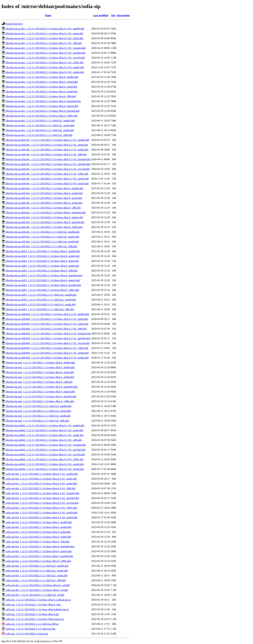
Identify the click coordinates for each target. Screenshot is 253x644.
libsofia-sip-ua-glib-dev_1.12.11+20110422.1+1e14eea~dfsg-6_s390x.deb (44, 227)
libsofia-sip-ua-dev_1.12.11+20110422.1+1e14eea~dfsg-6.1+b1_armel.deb (44, 33)
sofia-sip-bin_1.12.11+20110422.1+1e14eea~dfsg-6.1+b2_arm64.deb (42, 513)
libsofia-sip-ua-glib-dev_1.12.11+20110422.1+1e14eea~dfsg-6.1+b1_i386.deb (46, 154)
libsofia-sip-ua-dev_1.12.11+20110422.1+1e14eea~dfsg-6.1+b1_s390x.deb (45, 63)
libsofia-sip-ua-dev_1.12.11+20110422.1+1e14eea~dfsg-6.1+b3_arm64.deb (45, 72)
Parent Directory (14, 24)
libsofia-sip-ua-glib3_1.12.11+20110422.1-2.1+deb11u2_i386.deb (40, 309)
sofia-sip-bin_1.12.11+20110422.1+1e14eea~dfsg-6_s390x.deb (38, 561)
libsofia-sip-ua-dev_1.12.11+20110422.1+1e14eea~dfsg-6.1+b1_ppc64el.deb (46, 53)
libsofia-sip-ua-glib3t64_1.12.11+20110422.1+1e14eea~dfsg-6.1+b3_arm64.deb (47, 358)
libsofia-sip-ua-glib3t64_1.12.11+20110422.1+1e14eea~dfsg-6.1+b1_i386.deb (46, 329)
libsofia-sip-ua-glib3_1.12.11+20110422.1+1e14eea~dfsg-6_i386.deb (42, 271)
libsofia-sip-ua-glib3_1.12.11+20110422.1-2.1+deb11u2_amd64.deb (41, 295)
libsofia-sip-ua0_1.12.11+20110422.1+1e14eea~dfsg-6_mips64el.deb (42, 387)
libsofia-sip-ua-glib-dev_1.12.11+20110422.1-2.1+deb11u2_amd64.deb (43, 232)
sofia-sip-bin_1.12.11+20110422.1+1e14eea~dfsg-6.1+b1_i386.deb (40, 488)
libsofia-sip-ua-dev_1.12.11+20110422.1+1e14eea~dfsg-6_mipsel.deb (42, 106)
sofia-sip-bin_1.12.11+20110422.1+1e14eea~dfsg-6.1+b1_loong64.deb (42, 493)
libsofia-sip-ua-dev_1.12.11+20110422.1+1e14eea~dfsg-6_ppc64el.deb (43, 111)
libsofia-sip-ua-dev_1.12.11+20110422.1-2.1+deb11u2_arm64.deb (40, 125)
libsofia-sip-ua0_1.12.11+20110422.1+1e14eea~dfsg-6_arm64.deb (40, 367)
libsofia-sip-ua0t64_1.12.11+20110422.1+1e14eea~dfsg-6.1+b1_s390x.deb (45, 459)
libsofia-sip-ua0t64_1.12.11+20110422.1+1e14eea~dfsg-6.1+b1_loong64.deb (46, 445)
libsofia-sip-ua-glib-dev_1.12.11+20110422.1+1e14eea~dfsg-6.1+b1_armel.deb (47, 145)
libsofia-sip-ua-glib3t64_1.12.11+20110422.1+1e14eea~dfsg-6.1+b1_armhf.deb (47, 324)
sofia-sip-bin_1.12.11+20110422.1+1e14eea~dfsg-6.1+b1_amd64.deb (42, 474)
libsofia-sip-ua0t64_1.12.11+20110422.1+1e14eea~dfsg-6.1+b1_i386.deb (44, 440)
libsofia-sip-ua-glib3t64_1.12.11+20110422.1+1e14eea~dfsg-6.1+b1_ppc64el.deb (48, 338)
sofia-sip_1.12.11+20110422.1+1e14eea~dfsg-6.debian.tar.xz (37, 609)
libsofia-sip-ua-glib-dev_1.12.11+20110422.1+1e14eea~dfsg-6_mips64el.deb (46, 213)
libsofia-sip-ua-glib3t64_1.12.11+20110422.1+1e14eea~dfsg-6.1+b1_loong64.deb (48, 334)
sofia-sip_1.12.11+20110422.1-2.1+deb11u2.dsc (31, 629)
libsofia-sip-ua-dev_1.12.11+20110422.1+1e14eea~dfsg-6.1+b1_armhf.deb (45, 38)
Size (113, 15)
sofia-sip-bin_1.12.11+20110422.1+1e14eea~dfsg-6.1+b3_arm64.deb (42, 517)
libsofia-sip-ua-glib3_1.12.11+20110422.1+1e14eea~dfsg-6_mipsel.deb (43, 280)
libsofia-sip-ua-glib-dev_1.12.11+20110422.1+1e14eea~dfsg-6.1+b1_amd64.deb (47, 140)
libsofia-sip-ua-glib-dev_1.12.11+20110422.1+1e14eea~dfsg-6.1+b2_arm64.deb (47, 179)
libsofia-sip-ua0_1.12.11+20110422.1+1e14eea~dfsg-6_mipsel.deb (40, 392)
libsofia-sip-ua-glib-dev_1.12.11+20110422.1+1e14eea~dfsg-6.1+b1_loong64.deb (48, 159)
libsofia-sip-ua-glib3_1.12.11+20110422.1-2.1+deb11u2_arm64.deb (41, 300)
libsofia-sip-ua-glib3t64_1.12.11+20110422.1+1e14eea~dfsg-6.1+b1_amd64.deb (47, 314)
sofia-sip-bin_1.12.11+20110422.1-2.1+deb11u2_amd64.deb (37, 566)
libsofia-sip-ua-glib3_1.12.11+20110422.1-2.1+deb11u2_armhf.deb (41, 304)
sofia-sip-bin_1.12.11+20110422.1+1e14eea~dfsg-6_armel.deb (38, 532)
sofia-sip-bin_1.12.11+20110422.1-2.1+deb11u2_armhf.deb (37, 576)
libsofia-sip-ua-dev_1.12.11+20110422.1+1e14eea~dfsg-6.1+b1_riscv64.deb (45, 58)
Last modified (101, 15)
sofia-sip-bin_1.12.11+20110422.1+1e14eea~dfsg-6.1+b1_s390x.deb (41, 508)
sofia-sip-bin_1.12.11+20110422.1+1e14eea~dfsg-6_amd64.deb (39, 522)
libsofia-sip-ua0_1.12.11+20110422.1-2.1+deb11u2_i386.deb (37, 421)
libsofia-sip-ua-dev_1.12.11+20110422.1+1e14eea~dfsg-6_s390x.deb (42, 116)
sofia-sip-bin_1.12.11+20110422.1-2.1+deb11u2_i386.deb (36, 580)
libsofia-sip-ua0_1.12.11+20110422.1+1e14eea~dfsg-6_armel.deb (40, 372)
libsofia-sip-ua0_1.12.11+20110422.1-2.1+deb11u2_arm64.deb (38, 411)
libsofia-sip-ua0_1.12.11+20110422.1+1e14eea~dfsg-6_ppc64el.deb (41, 396)
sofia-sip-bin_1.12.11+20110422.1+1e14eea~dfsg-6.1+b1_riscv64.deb (42, 503)
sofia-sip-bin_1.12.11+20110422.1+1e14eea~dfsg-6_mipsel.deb (39, 551)
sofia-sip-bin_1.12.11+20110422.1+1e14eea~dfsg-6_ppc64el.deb (39, 556)
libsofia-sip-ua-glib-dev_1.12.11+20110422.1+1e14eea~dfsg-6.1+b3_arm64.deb (47, 184)
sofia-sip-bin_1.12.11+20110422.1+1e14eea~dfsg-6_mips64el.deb (40, 546)
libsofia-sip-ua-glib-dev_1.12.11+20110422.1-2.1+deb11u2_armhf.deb (42, 242)
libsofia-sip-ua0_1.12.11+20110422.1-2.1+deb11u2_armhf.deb (38, 416)
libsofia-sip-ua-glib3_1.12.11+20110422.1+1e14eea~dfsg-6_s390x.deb (42, 290)
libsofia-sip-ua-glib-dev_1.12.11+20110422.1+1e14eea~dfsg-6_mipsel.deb (44, 217)
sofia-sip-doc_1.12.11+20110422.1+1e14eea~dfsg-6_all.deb (37, 590)
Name (48, 15)
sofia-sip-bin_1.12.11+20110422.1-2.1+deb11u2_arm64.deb (37, 571)
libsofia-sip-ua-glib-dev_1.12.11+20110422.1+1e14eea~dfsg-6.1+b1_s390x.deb (47, 174)
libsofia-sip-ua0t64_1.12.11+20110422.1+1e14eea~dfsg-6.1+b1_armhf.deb (45, 435)
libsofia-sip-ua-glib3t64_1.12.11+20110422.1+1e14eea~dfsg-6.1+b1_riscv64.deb (48, 343)
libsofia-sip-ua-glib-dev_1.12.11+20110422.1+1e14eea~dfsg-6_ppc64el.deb (45, 222)
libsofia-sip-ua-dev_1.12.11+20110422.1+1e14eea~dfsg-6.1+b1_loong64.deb (46, 48)
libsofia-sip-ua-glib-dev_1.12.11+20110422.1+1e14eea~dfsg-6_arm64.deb (44, 193)
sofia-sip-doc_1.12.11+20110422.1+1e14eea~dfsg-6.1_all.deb (38, 585)
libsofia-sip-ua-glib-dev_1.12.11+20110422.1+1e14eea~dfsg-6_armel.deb (44, 198)
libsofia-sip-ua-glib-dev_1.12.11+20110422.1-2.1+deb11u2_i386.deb (41, 246)
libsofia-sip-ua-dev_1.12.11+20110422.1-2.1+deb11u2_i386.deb (39, 135)
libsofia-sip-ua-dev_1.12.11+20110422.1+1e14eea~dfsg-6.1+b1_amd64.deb (45, 29)
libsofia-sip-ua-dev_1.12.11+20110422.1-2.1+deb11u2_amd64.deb (40, 121)
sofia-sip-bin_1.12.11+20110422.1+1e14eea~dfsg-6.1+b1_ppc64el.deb (42, 498)
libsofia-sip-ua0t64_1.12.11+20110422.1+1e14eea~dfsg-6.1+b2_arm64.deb (45, 464)
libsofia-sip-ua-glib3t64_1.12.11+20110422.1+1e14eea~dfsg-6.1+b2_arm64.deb (47, 353)
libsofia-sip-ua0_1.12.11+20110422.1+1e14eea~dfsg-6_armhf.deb (40, 377)
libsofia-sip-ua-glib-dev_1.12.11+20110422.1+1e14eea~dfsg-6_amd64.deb (44, 188)
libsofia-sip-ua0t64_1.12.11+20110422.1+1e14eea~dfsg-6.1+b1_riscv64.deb (45, 455)
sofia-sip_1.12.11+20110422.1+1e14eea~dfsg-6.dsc (32, 614)
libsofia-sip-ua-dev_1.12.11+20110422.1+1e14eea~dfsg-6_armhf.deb (42, 92)
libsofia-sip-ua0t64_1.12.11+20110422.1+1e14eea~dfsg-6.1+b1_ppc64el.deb (46, 450)
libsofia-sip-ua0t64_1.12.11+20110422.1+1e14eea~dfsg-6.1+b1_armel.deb (44, 430)
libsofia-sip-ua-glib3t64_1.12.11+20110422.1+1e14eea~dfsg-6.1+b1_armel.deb (47, 319)
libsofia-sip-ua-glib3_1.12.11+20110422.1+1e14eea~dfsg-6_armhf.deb (42, 266)
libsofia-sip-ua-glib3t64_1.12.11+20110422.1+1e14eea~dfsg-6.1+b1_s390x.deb (47, 348)
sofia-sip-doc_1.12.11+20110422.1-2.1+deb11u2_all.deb (35, 595)
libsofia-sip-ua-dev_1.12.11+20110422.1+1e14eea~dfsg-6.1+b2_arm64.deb (45, 67)
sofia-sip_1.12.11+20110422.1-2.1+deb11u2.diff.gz (32, 624)
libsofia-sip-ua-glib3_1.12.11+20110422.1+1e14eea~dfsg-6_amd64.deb (43, 251)
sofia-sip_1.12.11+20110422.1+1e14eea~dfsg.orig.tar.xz (35, 619)
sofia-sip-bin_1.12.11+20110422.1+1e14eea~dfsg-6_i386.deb (38, 542)
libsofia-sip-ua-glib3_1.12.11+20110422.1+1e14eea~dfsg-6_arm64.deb (43, 256)
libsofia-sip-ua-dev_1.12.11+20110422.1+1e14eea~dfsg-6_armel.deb (41, 87)
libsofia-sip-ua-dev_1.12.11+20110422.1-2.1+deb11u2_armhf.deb (40, 130)
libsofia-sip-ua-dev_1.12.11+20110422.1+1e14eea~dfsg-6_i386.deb (41, 96)
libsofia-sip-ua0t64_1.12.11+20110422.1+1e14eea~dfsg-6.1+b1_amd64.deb (45, 425)
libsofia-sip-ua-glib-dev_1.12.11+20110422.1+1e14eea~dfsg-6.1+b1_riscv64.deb (48, 169)
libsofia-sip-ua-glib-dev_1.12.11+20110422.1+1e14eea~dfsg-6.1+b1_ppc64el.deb (48, 164)
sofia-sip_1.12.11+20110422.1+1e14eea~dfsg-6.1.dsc (33, 605)
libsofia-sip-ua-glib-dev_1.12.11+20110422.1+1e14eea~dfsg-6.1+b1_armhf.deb (47, 150)
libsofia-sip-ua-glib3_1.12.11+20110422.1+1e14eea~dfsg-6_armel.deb (42, 261)
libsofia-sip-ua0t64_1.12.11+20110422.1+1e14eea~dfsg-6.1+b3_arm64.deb (45, 469)
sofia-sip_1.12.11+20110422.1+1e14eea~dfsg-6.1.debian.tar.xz (38, 600)
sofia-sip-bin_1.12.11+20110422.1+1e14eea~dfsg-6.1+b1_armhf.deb (41, 484)
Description (123, 15)
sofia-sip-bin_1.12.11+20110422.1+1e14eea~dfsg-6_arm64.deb (39, 527)
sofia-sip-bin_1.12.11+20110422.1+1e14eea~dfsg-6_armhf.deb (38, 537)
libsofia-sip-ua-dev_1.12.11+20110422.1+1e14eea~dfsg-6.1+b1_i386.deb (44, 43)
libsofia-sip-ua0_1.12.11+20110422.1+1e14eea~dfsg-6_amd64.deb (40, 363)
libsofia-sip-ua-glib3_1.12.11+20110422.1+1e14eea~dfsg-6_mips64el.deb (44, 275)
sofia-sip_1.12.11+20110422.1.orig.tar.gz (27, 634)
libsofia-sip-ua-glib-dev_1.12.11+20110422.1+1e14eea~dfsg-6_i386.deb (43, 208)
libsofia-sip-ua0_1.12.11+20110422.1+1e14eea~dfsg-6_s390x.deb (40, 401)
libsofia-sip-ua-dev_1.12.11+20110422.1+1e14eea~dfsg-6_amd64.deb (42, 77)
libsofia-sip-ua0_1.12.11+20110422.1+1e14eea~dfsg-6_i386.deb (39, 382)
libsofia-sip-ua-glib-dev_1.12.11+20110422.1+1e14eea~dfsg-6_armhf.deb (44, 203)
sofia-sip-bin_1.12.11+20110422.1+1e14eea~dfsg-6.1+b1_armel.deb (41, 479)
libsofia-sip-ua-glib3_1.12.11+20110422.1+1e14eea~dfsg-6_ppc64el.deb (43, 285)
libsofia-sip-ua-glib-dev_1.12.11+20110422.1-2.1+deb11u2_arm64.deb (42, 237)
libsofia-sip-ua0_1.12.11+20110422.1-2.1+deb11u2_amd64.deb (39, 406)
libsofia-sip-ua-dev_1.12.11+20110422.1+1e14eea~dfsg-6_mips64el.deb (43, 101)
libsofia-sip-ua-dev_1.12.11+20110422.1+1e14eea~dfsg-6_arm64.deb (42, 82)
